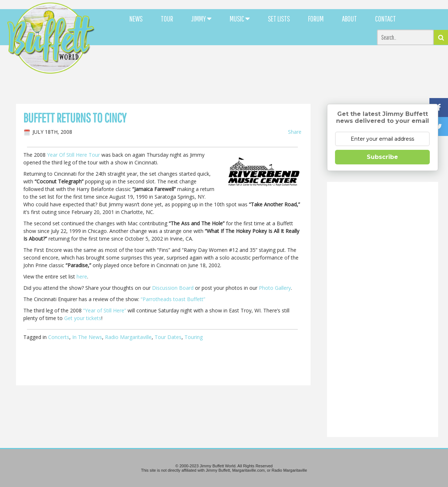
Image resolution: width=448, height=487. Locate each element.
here (82, 276)
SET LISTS (279, 19)
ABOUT (349, 19)
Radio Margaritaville (128, 337)
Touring (194, 337)
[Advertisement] (273, 66)
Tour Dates (168, 337)
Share (295, 132)
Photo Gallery (275, 288)
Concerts (59, 337)
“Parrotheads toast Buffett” (173, 299)
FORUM (316, 19)
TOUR (167, 19)
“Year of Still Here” (105, 310)
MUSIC (240, 19)
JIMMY (201, 19)
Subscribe (382, 157)
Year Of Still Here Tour (73, 155)
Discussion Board (173, 288)
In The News (87, 337)
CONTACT (385, 19)
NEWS (136, 19)
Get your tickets (83, 318)
